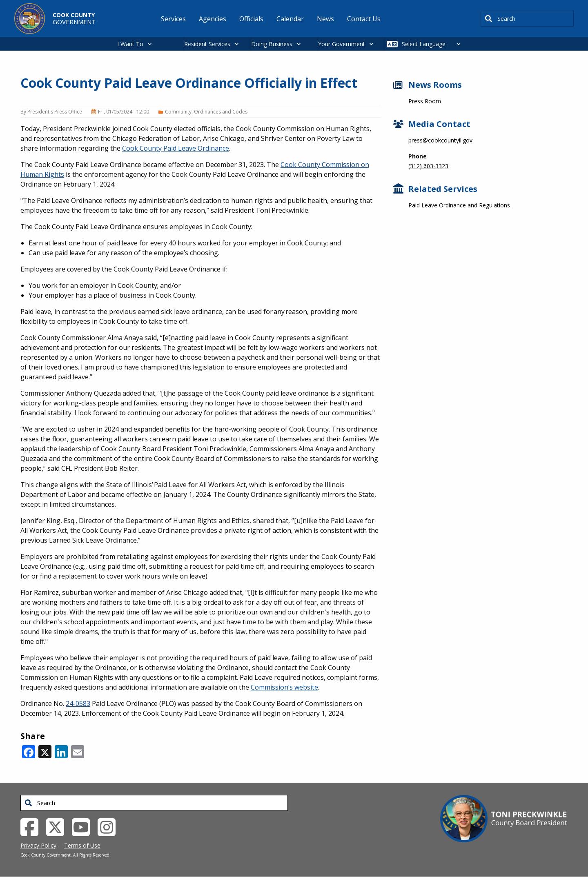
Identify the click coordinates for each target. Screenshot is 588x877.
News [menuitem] (325, 19)
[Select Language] (433, 44)
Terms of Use (82, 845)
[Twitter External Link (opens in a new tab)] (58, 826)
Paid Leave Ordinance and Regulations (459, 205)
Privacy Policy (38, 845)
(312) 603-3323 (428, 166)
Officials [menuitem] (251, 19)
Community (178, 112)
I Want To (130, 44)
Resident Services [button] (207, 44)
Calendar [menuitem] (290, 19)
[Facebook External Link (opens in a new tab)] (32, 826)
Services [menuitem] (173, 19)
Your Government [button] (342, 44)
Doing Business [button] (272, 44)
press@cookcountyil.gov (440, 140)
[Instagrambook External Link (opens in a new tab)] (110, 826)
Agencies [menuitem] (213, 19)
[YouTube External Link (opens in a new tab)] (84, 826)
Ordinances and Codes (221, 112)
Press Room (425, 101)
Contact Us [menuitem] (364, 19)
